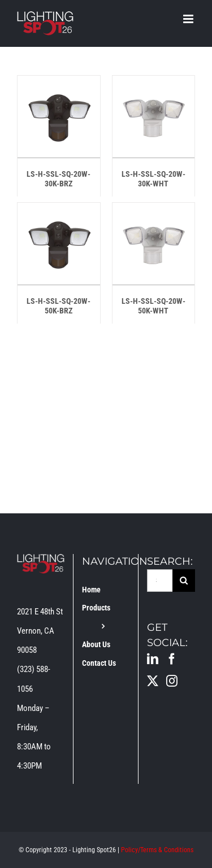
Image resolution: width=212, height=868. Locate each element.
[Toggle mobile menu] (189, 19)
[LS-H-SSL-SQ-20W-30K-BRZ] (59, 85)
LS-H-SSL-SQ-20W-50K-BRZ (59, 306)
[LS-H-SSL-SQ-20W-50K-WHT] (154, 212)
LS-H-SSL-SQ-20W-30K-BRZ (59, 179)
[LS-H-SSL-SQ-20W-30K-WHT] (154, 85)
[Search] (184, 581)
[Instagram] (172, 681)
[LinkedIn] (153, 659)
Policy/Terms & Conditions (157, 850)
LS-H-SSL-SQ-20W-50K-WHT (153, 306)
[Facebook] (172, 659)
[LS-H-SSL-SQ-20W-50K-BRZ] (59, 212)
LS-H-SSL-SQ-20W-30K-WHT (153, 179)
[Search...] (160, 581)
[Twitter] (153, 681)
